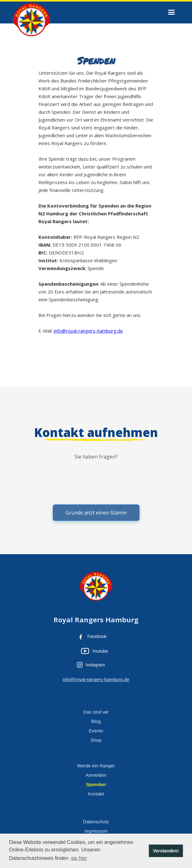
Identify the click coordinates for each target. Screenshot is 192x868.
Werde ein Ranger (96, 766)
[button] (172, 12)
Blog (96, 721)
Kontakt (96, 794)
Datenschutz (96, 822)
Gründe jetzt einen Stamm (96, 513)
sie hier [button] (79, 858)
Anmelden (96, 775)
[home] (30, 19)
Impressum (96, 831)
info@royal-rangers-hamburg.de (88, 331)
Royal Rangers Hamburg (96, 620)
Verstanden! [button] (166, 851)
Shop (96, 740)
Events (96, 731)
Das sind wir (96, 712)
